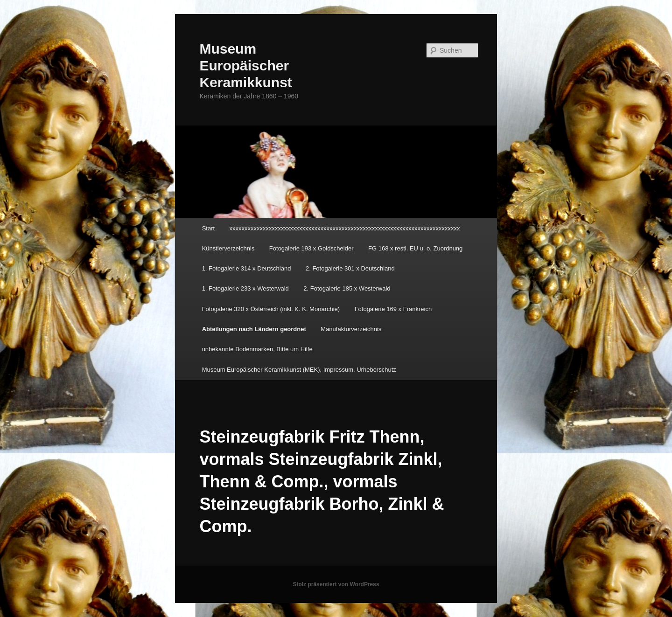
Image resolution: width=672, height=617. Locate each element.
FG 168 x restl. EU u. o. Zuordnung (415, 248)
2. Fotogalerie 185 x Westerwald (347, 288)
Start (208, 228)
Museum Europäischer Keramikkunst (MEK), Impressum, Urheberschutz (299, 370)
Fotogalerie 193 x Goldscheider (311, 248)
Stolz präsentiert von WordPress (336, 584)
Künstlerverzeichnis (228, 248)
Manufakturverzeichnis (351, 329)
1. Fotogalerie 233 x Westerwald (245, 288)
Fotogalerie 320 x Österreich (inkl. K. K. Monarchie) (271, 309)
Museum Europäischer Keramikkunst (245, 66)
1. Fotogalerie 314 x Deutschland (247, 268)
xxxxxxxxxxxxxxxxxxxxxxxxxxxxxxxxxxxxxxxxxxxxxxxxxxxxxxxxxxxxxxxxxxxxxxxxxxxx (345, 228)
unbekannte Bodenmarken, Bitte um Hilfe (257, 349)
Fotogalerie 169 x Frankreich (393, 309)
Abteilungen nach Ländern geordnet (254, 329)
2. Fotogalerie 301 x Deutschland (350, 268)
